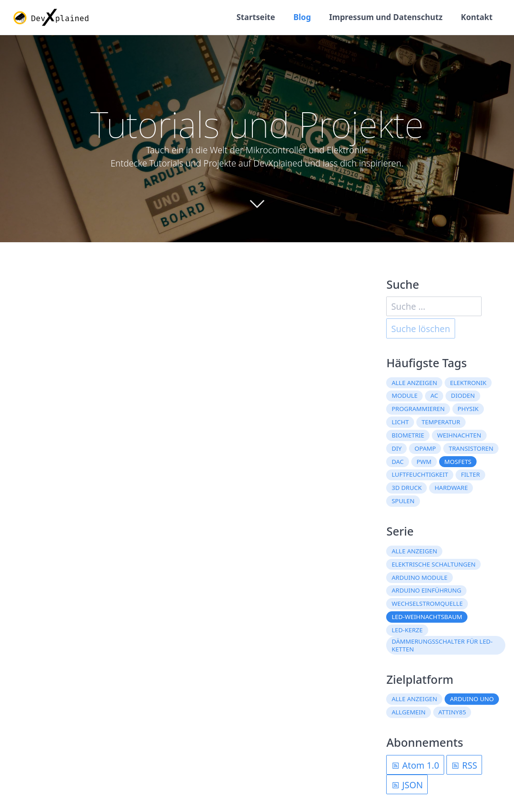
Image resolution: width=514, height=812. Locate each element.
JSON (407, 785)
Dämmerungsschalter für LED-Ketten (442, 645)
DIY (397, 448)
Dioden (463, 396)
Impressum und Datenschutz (386, 17)
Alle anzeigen (414, 383)
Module (405, 396)
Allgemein (409, 712)
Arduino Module (420, 578)
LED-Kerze (407, 630)
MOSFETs (458, 462)
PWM (424, 462)
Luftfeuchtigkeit (420, 474)
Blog (302, 17)
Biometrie (408, 435)
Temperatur (441, 422)
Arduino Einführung (427, 590)
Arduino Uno (472, 699)
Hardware (451, 488)
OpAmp (425, 448)
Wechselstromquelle (427, 604)
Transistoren (471, 448)
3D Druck (407, 488)
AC (434, 396)
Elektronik (468, 383)
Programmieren (418, 409)
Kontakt (477, 17)
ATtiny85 (452, 712)
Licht (400, 422)
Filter (471, 474)
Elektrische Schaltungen (434, 564)
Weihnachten (459, 435)
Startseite (256, 17)
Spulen (403, 501)
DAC (398, 462)
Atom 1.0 (415, 765)
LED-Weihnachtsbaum (427, 617)
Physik (468, 409)
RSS (464, 765)
